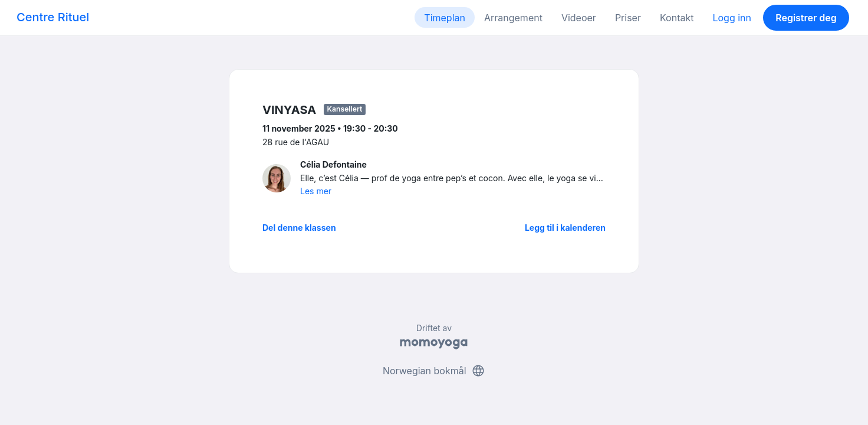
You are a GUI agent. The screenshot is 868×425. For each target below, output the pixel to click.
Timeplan (445, 18)
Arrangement (513, 18)
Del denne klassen (299, 228)
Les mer (316, 191)
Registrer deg (806, 18)
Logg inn (732, 18)
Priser (628, 18)
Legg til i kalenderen (565, 228)
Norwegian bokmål (434, 371)
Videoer (579, 18)
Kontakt (677, 18)
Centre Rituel (53, 17)
